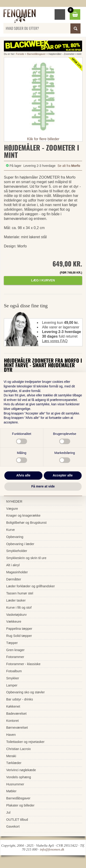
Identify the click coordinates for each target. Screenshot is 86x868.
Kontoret (12, 721)
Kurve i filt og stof (19, 608)
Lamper (12, 685)
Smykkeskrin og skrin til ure (26, 558)
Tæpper (12, 643)
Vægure (12, 509)
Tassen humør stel (20, 593)
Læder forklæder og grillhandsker (31, 586)
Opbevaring (15, 537)
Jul (8, 812)
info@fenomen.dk (52, 849)
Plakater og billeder (20, 805)
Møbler (11, 791)
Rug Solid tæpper (19, 636)
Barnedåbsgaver (36, 54)
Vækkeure (14, 622)
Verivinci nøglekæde (21, 770)
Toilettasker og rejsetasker (25, 742)
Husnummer (15, 784)
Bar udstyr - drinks (20, 699)
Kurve (11, 530)
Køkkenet (13, 706)
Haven (11, 735)
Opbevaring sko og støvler (25, 692)
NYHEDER (14, 501)
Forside (20, 54)
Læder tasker (16, 600)
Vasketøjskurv (16, 615)
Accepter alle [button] (63, 475)
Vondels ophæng (19, 777)
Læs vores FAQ (55, 341)
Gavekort (13, 826)
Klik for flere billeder (43, 139)
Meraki (11, 756)
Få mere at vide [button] (43, 486)
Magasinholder (17, 572)
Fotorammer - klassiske (23, 664)
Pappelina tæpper (19, 629)
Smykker (13, 678)
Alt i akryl (13, 565)
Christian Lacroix (18, 749)
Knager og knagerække (23, 515)
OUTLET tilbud (17, 820)
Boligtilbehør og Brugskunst (26, 523)
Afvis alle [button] (23, 475)
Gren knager (15, 650)
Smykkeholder (17, 551)
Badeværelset (16, 714)
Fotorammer (15, 657)
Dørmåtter (14, 579)
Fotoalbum (14, 671)
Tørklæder (14, 763)
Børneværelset (17, 728)
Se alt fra (69, 166)
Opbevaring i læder (20, 544)
